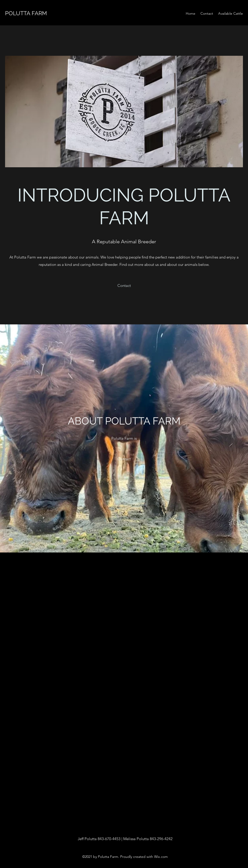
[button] (124, 286)
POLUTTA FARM (26, 13)
